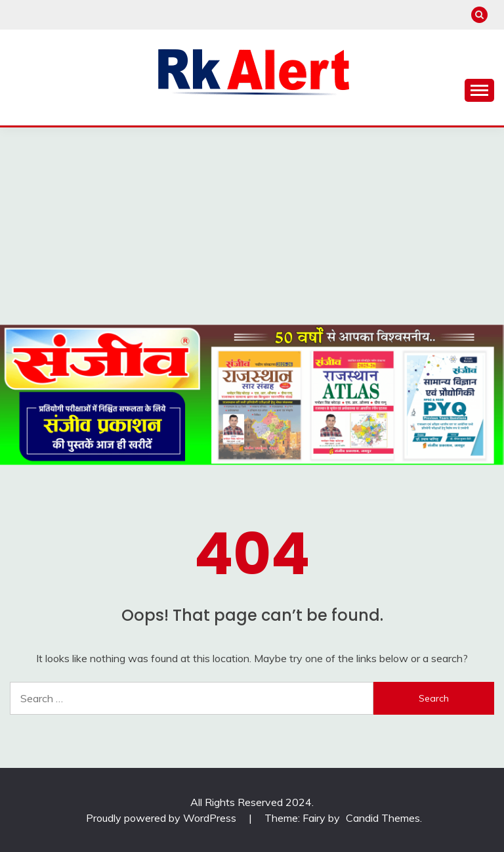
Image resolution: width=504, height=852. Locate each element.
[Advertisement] (252, 226)
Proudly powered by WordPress (162, 818)
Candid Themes (383, 818)
